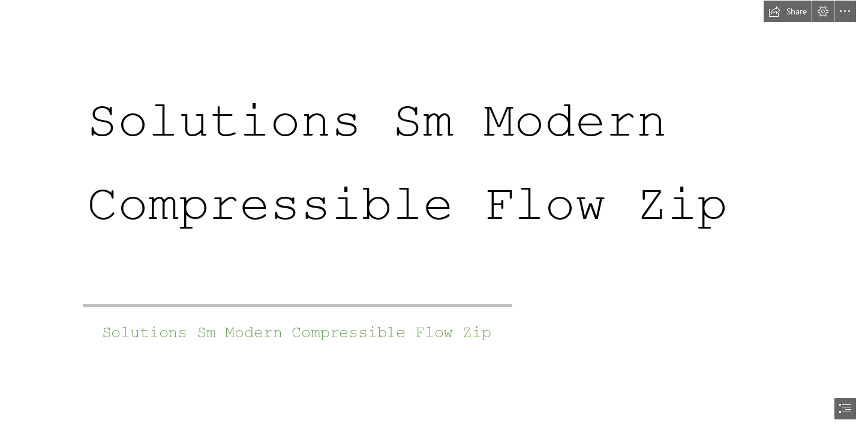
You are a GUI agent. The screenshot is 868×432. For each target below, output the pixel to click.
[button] (788, 11)
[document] (434, 216)
